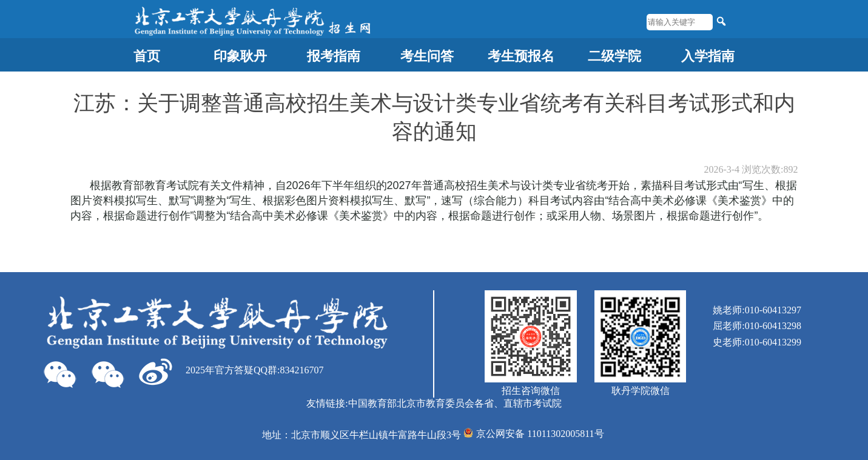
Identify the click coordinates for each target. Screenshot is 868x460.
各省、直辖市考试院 (518, 403)
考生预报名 (521, 56)
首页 (147, 56)
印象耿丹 (240, 56)
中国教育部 (372, 403)
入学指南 (708, 56)
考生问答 (427, 56)
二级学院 (614, 56)
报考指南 (334, 56)
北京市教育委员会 (436, 403)
